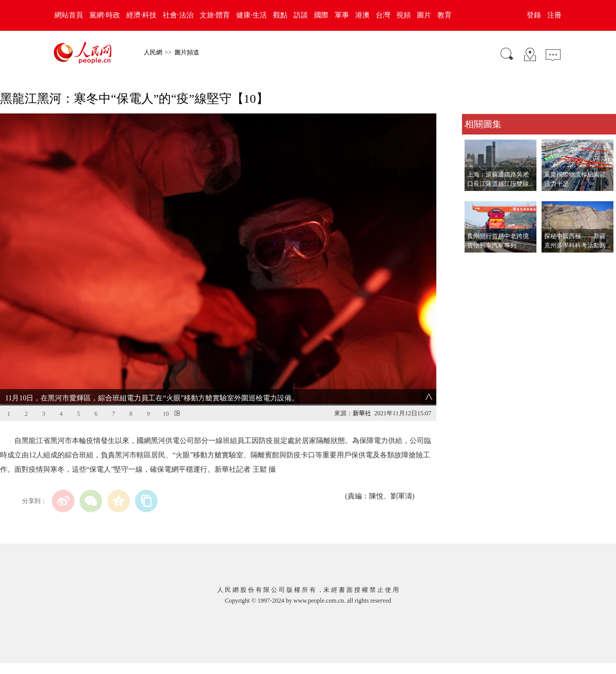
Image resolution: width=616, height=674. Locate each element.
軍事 (342, 15)
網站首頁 (69, 15)
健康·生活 (252, 15)
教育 (445, 15)
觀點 (280, 15)
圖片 (424, 15)
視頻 (403, 15)
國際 (321, 15)
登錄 (534, 15)
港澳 (362, 15)
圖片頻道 (187, 52)
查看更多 (476, 263)
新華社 (362, 413)
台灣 (383, 15)
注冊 (554, 15)
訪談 (301, 15)
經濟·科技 (142, 15)
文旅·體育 (215, 15)
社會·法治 (178, 15)
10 (166, 414)
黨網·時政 (105, 15)
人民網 (153, 52)
